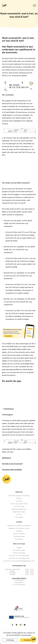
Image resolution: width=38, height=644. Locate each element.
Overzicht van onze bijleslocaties (19, 558)
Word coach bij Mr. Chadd (19, 504)
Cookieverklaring (19, 536)
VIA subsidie (19, 517)
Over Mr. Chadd (19, 506)
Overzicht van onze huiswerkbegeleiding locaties (19, 561)
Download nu (9, 409)
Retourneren (19, 539)
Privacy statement (19, 534)
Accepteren (28, 640)
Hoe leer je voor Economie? (12, 464)
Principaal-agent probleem (12, 470)
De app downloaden (19, 553)
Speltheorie (6, 458)
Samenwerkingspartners (19, 509)
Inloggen (19, 548)
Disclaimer (19, 531)
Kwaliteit (19, 498)
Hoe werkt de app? (19, 550)
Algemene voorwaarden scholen (19, 528)
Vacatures (19, 501)
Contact (19, 515)
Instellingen (10, 640)
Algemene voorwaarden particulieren (19, 526)
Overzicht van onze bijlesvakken (19, 556)
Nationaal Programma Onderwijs (19, 496)
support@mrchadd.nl (19, 578)
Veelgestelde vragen (19, 512)
